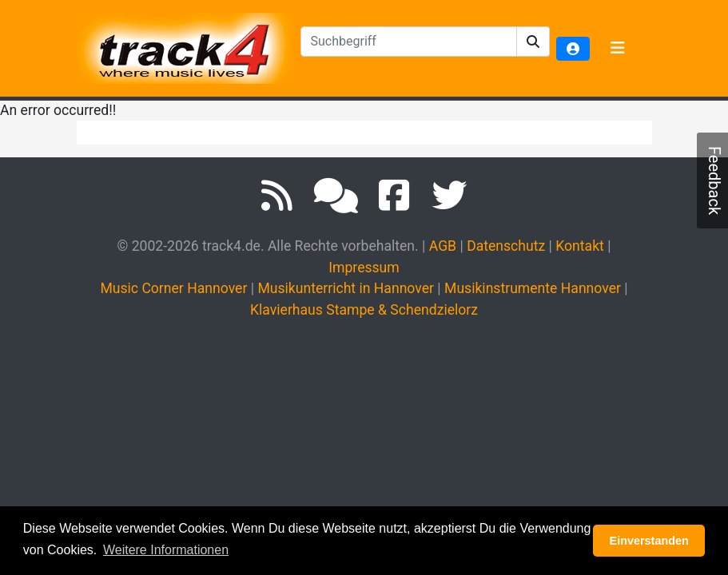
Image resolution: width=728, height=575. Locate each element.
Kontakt (580, 246)
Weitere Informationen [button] (166, 550)
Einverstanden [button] (649, 541)
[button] (533, 42)
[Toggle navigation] (618, 49)
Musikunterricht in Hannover (346, 288)
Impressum (364, 268)
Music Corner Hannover (173, 288)
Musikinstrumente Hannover (533, 288)
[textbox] (409, 42)
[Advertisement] (368, 453)
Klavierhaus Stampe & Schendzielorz (364, 310)
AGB (443, 246)
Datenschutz (506, 246)
